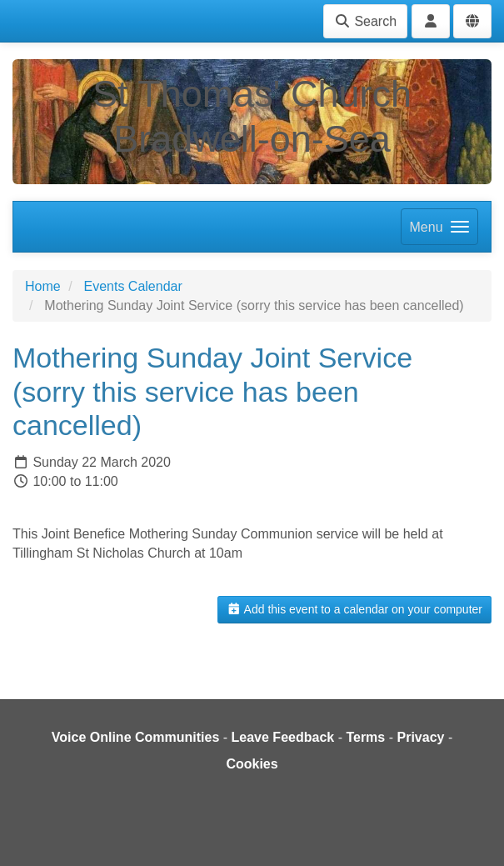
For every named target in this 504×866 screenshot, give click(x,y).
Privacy (420, 737)
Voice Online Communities (136, 737)
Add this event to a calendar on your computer (354, 609)
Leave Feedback (283, 737)
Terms (365, 737)
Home (43, 286)
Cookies (252, 764)
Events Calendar (132, 286)
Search (365, 21)
